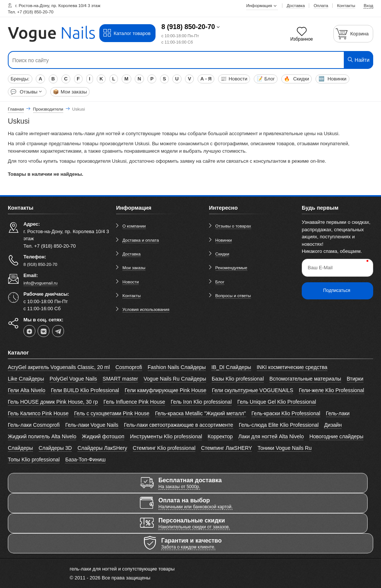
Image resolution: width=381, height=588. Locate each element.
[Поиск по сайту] (160, 60)
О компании (134, 226)
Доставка (132, 254)
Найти (358, 60)
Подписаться (337, 290)
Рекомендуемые (231, 268)
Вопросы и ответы (233, 296)
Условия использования (146, 309)
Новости (234, 79)
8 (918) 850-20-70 (188, 27)
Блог (266, 79)
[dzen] (29, 331)
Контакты (132, 296)
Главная (16, 109)
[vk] (44, 331)
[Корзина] (353, 34)
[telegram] (58, 331)
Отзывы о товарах (233, 226)
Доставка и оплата (141, 240)
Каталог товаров (127, 33)
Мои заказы (70, 92)
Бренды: (20, 79)
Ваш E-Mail (320, 268)
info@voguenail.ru (41, 283)
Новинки (333, 79)
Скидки (296, 79)
